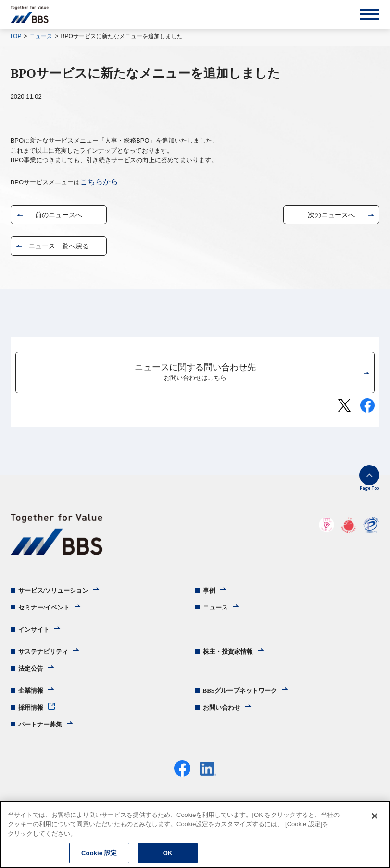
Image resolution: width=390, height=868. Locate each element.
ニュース (41, 36)
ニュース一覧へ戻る (59, 246)
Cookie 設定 (99, 853)
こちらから (99, 182)
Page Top (369, 488)
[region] (195, 834)
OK (168, 853)
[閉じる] (375, 816)
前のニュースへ (59, 215)
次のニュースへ (331, 215)
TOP (15, 36)
